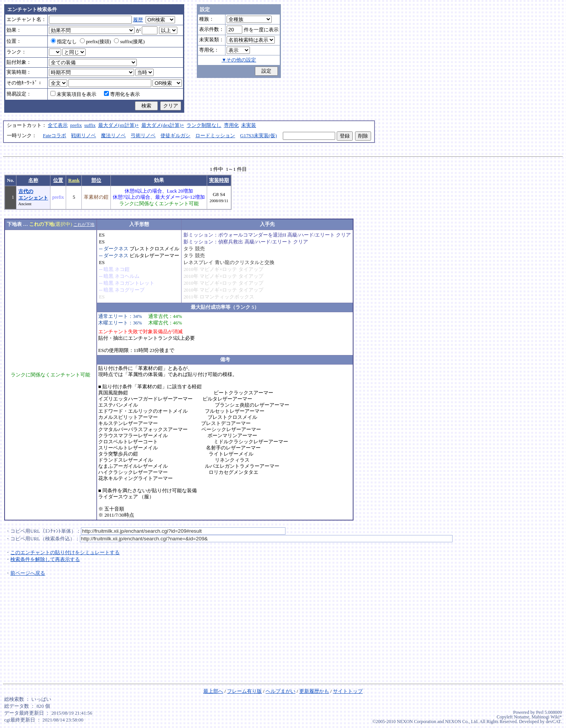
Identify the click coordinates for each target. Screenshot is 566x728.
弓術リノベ (143, 136)
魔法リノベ (113, 136)
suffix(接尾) (129, 42)
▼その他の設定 (239, 60)
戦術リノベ (84, 136)
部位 (96, 180)
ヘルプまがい (281, 691)
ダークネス (116, 249)
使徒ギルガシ (175, 136)
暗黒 (109, 269)
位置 (58, 180)
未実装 (249, 125)
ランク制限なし (204, 125)
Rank (74, 180)
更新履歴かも (314, 691)
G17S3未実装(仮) (258, 136)
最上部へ (213, 691)
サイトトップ (348, 691)
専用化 (231, 125)
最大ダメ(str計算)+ (119, 125)
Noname (521, 717)
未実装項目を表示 (73, 94)
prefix (76, 125)
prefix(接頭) (95, 42)
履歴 (138, 20)
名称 (33, 180)
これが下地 (84, 224)
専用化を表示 (122, 94)
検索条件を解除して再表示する (45, 559)
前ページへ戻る (28, 573)
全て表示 (58, 125)
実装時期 (219, 180)
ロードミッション (215, 136)
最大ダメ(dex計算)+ (163, 125)
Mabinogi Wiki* (547, 717)
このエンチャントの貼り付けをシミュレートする (65, 553)
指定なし (64, 42)
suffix (90, 125)
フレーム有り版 (244, 691)
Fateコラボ (54, 136)
